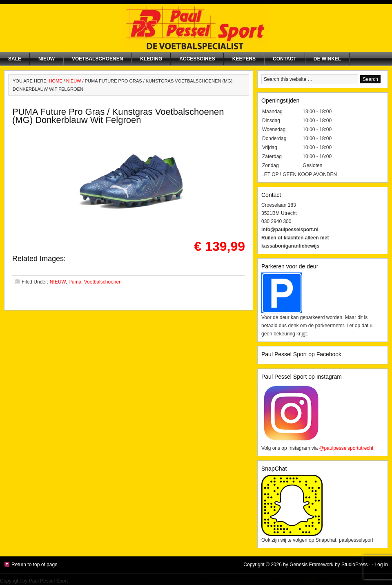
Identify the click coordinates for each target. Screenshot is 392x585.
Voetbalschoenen (97, 59)
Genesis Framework (311, 565)
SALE (15, 59)
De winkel (327, 59)
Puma (75, 282)
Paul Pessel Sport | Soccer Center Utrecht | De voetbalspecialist (196, 28)
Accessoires (197, 59)
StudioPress (355, 565)
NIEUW (47, 59)
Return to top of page (35, 565)
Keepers (244, 59)
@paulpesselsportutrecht (346, 448)
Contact (285, 59)
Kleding (151, 59)
